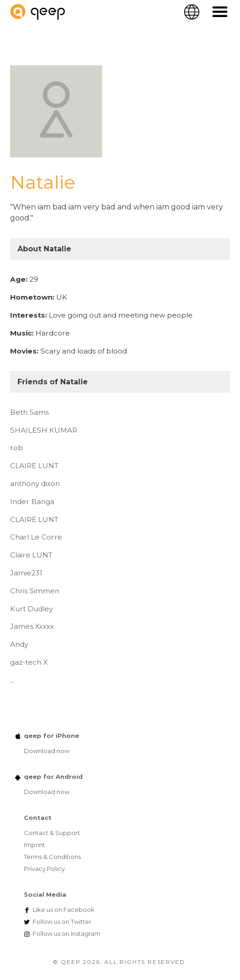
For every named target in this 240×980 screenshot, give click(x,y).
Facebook (64, 910)
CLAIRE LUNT (34, 466)
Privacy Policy (44, 869)
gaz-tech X (29, 662)
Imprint (34, 845)
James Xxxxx (32, 626)
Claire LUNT (31, 555)
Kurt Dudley (31, 609)
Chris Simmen (35, 591)
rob (17, 448)
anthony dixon (35, 484)
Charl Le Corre (36, 537)
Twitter (62, 922)
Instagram (66, 934)
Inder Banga (32, 502)
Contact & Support (52, 833)
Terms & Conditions (52, 857)
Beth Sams (29, 412)
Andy (19, 644)
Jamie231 (26, 573)
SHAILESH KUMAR (44, 430)
